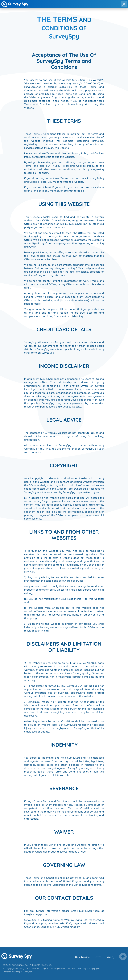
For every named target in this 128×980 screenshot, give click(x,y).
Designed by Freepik (12, 972)
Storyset (28, 972)
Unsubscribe (82, 957)
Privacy (110, 957)
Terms (98, 957)
